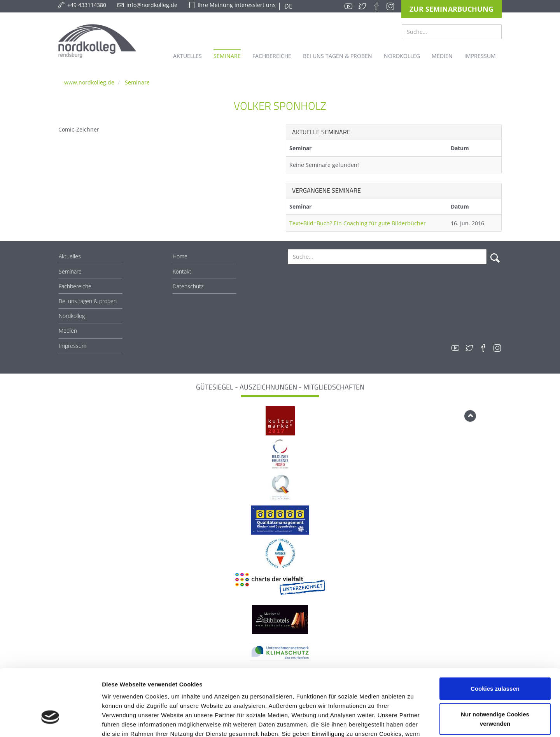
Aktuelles (70, 256)
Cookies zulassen (495, 636)
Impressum (73, 346)
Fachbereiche (75, 286)
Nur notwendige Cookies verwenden (495, 666)
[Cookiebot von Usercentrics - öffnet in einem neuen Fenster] (50, 722)
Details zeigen (414, 722)
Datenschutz (188, 286)
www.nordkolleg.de (89, 82)
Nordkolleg (72, 316)
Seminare (137, 82)
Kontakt (182, 271)
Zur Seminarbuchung (451, 9)
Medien (68, 331)
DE (288, 6)
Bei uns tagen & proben (88, 301)
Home (180, 256)
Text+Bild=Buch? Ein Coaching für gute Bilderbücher (358, 223)
